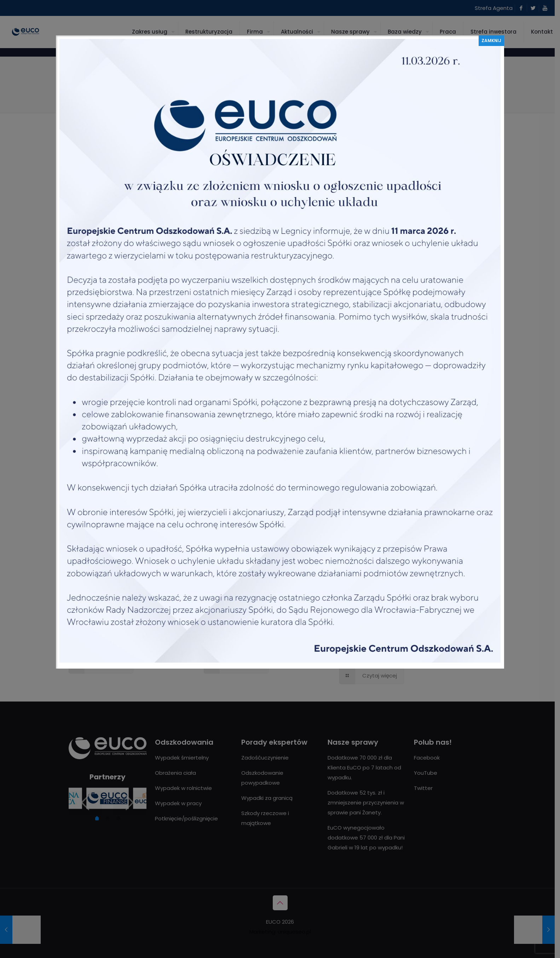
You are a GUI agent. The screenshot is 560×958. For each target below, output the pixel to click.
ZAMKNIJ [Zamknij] (491, 41)
